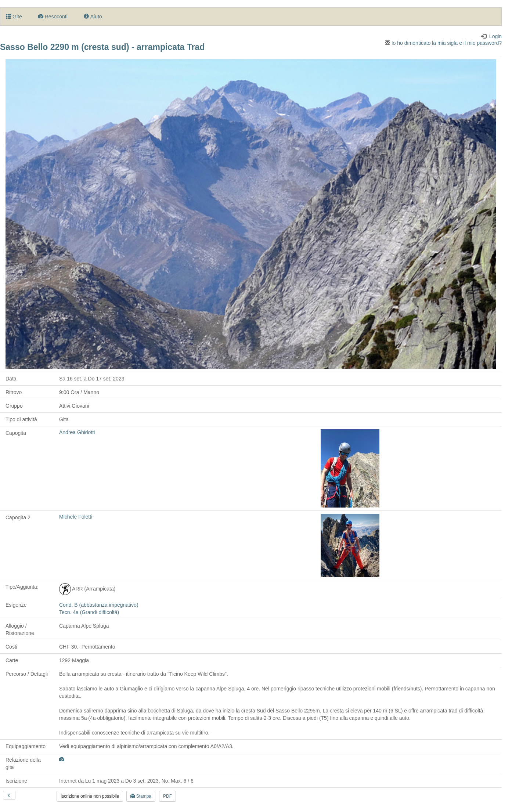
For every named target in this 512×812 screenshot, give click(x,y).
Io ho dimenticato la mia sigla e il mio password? (443, 43)
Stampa (141, 796)
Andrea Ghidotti (77, 432)
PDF (167, 796)
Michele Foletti (76, 517)
